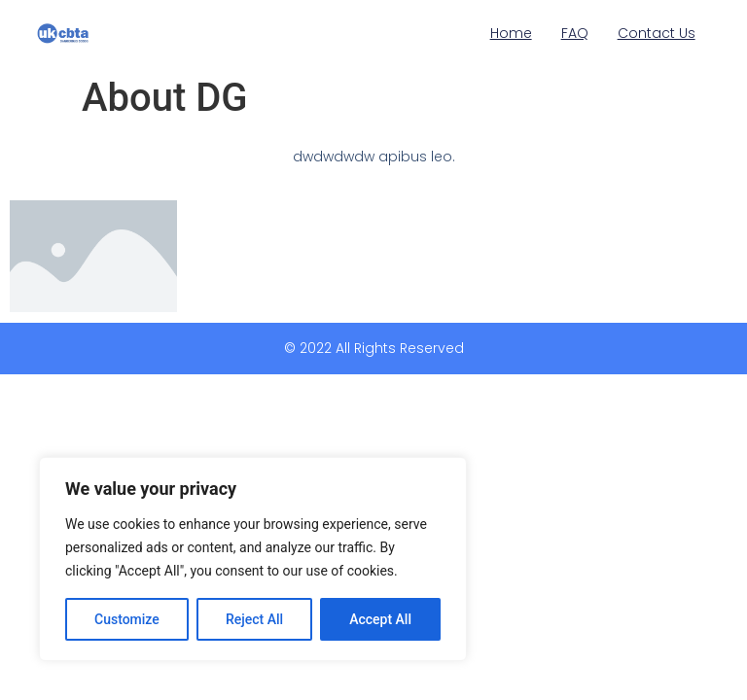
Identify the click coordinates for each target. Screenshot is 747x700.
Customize (127, 619)
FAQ (575, 33)
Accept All (380, 619)
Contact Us (657, 33)
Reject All (254, 619)
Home (511, 33)
